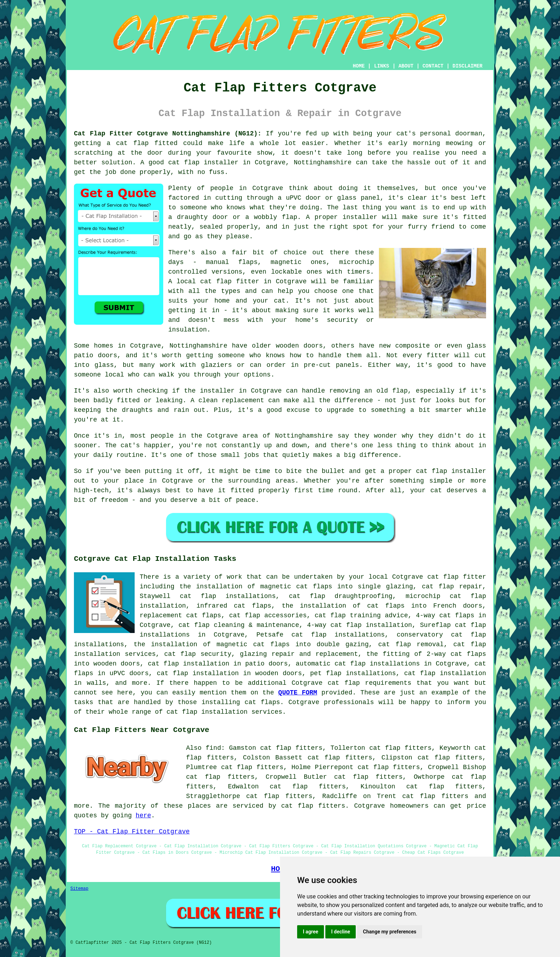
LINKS (381, 66)
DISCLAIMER (467, 66)
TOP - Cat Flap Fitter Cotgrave (132, 832)
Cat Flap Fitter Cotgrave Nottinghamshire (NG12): (168, 134)
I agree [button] (311, 932)
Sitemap (79, 889)
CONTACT (433, 66)
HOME (359, 66)
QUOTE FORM (298, 693)
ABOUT (406, 66)
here (143, 816)
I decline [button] (341, 932)
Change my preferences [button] (389, 932)
